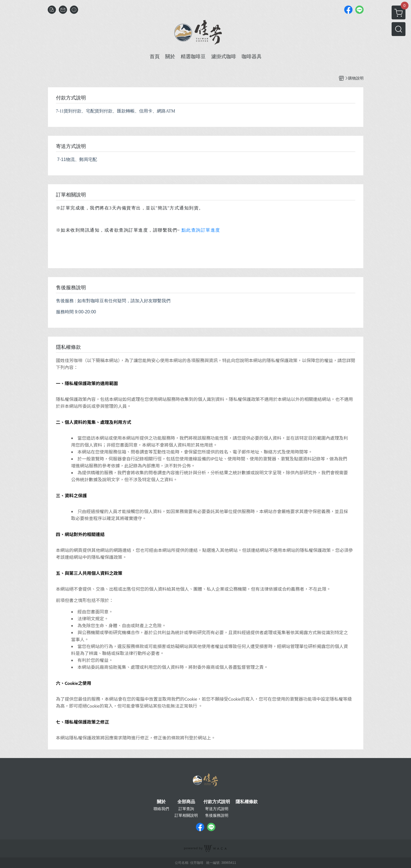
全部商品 (186, 802)
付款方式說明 (217, 802)
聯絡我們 (161, 809)
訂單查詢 (186, 809)
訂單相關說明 (186, 815)
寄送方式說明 (217, 809)
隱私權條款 (247, 802)
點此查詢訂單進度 (201, 230)
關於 (161, 802)
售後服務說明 (217, 815)
